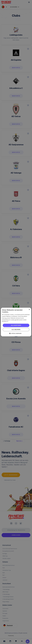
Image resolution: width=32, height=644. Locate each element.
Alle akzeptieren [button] (16, 325)
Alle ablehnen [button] (16, 330)
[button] (16, 333)
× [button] (29, 309)
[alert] (16, 322)
